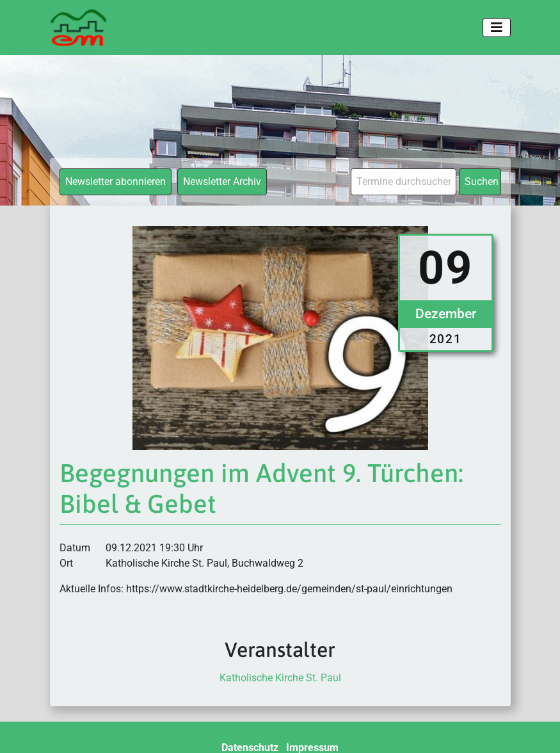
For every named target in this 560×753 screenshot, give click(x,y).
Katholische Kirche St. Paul (280, 678)
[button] (28, 725)
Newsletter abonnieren (116, 182)
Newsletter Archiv (222, 182)
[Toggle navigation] (497, 28)
